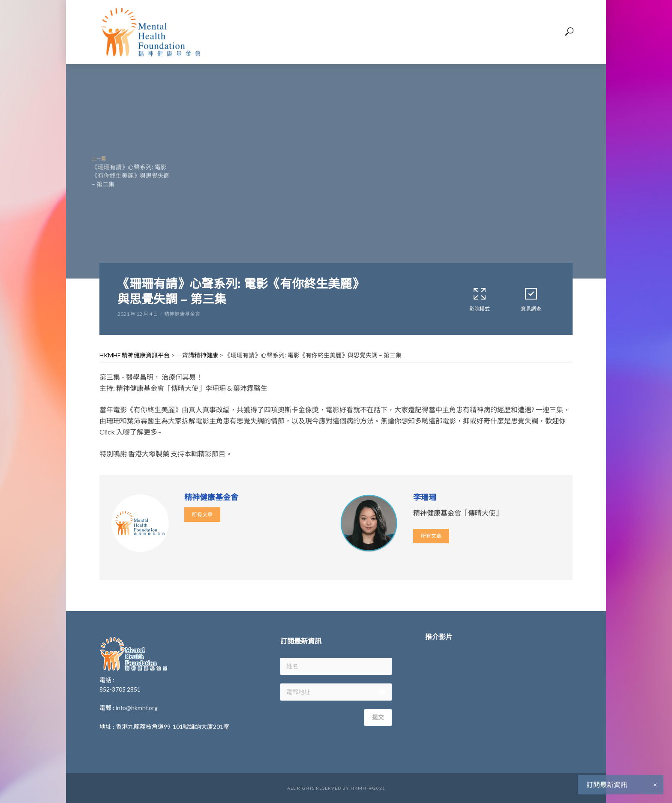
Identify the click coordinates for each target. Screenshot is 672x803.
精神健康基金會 (182, 314)
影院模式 (480, 299)
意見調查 (531, 299)
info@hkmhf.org (137, 708)
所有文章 (202, 514)
